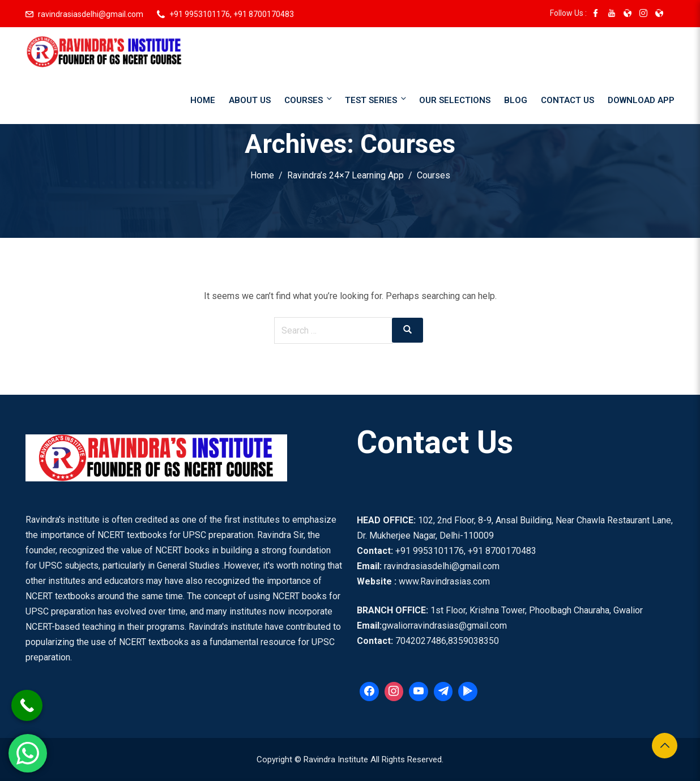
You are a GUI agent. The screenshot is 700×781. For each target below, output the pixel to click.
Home (203, 100)
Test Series (376, 99)
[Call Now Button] (27, 705)
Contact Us (567, 100)
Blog (516, 100)
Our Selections (455, 100)
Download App (641, 100)
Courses (309, 99)
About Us (250, 100)
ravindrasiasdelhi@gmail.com (91, 14)
